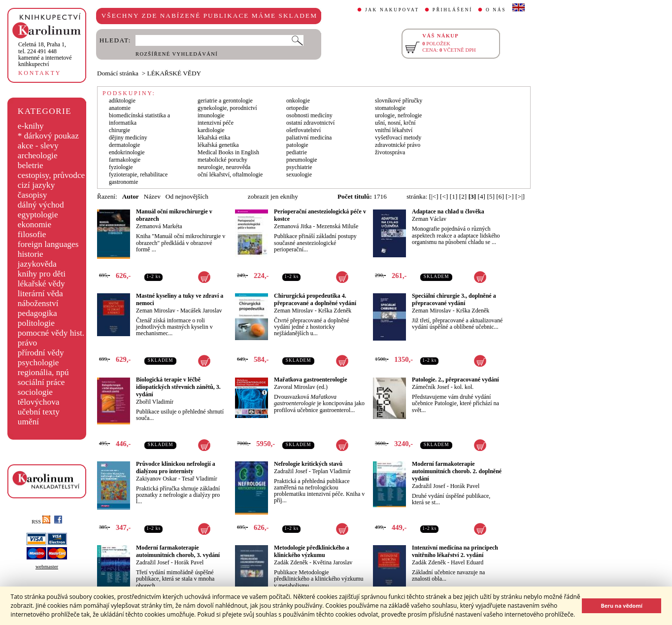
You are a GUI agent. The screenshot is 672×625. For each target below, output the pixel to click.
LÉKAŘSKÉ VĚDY (174, 73)
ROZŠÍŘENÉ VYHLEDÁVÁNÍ (177, 54)
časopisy (33, 195)
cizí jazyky (36, 185)
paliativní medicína (309, 138)
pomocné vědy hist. (51, 333)
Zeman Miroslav (156, 311)
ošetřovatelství (303, 130)
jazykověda (37, 264)
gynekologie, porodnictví (227, 108)
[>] (509, 196)
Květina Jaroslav (333, 562)
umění (28, 422)
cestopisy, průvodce (51, 175)
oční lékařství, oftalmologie (230, 174)
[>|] (520, 196)
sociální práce (41, 382)
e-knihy (31, 126)
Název (152, 196)
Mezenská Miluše (337, 226)
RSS (41, 522)
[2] (463, 196)
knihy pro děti (42, 274)
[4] (482, 196)
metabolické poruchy (222, 160)
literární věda (40, 294)
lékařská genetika (218, 145)
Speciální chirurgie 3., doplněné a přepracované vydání (454, 299)
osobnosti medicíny (309, 115)
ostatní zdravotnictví (310, 123)
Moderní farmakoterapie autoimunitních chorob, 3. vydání (178, 551)
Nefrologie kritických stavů (308, 464)
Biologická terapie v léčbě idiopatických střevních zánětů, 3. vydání (178, 387)
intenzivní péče (216, 123)
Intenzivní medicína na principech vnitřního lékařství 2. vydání (455, 551)
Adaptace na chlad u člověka (448, 211)
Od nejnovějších (187, 196)
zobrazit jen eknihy (273, 196)
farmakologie (125, 160)
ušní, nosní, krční (395, 123)
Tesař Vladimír (200, 479)
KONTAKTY (40, 73)
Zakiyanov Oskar (156, 479)
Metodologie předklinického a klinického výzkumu (312, 551)
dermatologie (124, 145)
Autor (131, 196)
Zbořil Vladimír (155, 402)
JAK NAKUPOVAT (392, 10)
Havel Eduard (467, 562)
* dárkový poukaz (48, 136)
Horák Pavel (465, 486)
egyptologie (38, 215)
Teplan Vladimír (331, 471)
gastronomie (123, 182)
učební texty (39, 412)
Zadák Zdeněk (291, 562)
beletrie (31, 165)
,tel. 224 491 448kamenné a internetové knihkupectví (45, 54)
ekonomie (34, 225)
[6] (500, 196)
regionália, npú (43, 372)
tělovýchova (39, 402)
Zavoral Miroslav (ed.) (301, 387)
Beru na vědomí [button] (622, 606)
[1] (454, 196)
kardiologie (211, 130)
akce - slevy (38, 146)
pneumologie (302, 160)
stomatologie (390, 108)
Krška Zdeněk (335, 311)
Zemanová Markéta (159, 226)
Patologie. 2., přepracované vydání (455, 380)
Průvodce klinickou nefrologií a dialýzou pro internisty (176, 468)
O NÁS (496, 10)
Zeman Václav (429, 219)
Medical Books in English (228, 152)
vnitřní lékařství (394, 130)
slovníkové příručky (399, 101)
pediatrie (297, 152)
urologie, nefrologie (398, 115)
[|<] (434, 196)
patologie (297, 145)
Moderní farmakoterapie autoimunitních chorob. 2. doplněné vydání (457, 471)
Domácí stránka (118, 73)
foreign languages (48, 244)
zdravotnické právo (398, 145)
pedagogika (37, 313)
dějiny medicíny (128, 138)
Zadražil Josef (291, 471)
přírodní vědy (41, 353)
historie (31, 254)
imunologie (211, 115)
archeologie (38, 156)
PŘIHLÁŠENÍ (453, 10)
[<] (444, 196)
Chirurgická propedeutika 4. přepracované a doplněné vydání (315, 299)
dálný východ (41, 205)
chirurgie (119, 130)
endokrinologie (127, 152)
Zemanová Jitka (293, 226)
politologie (36, 323)
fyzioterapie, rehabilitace (138, 174)
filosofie (32, 234)
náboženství (38, 303)
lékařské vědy (41, 284)
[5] (491, 196)
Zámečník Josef (431, 387)
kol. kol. (464, 387)
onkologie (298, 101)
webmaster (47, 567)
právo (27, 343)
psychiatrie (299, 167)
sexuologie (299, 174)
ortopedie (297, 108)
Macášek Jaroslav (201, 311)
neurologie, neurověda (224, 167)
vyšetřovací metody (398, 138)
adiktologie (122, 101)
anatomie (120, 108)
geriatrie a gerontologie (225, 101)
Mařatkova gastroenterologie (311, 380)
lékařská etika (214, 138)
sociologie (35, 392)
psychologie (38, 363)
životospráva (390, 152)
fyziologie (121, 167)
